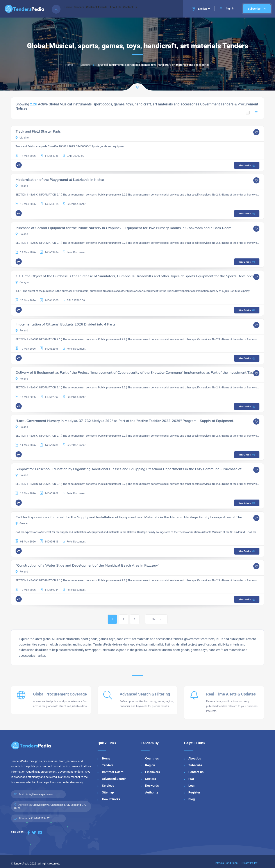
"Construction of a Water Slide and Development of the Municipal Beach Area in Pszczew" (87, 566)
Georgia (22, 282)
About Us (128, 9)
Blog (192, 799)
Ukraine (22, 138)
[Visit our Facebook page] (29, 833)
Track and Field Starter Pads (38, 132)
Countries (152, 758)
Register (194, 792)
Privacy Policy (249, 863)
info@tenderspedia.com (40, 794)
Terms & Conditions (226, 863)
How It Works (111, 799)
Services (108, 786)
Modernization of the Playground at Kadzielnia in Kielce (60, 180)
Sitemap (108, 792)
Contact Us (147, 9)
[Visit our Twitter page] (34, 833)
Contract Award (113, 772)
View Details (247, 165)
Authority (152, 792)
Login (192, 786)
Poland (22, 186)
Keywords (152, 786)
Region (150, 765)
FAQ (191, 779)
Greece (21, 523)
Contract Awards (106, 9)
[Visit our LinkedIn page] (40, 833)
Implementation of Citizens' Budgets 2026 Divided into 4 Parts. (66, 324)
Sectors (85, 65)
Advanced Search (114, 779)
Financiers (153, 772)
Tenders (85, 9)
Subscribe (257, 9)
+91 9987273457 (39, 818)
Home (70, 9)
